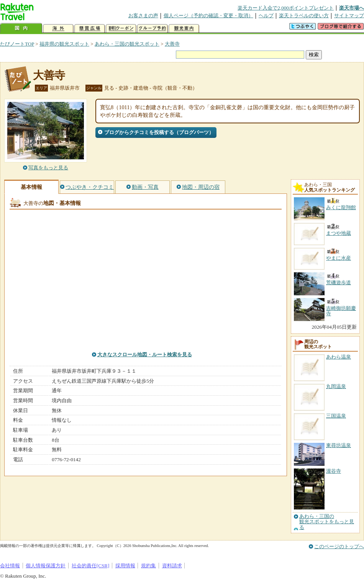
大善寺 (172, 44)
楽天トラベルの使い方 (304, 16)
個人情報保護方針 (46, 566)
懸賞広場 (90, 29)
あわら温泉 (339, 357)
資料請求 (172, 566)
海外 (58, 29)
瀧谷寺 (334, 471)
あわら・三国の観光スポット (127, 44)
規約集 (148, 566)
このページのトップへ (339, 546)
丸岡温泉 (336, 386)
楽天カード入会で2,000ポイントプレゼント (286, 8)
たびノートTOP (17, 44)
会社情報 (10, 566)
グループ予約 (152, 29)
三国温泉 (336, 416)
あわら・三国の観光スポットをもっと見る (327, 522)
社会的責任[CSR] (91, 566)
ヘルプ (266, 16)
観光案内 (184, 29)
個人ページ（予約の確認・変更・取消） (208, 16)
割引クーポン (121, 29)
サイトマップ (349, 16)
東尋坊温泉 (339, 445)
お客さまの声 (143, 16)
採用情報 (125, 566)
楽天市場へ (352, 8)
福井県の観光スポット (64, 44)
